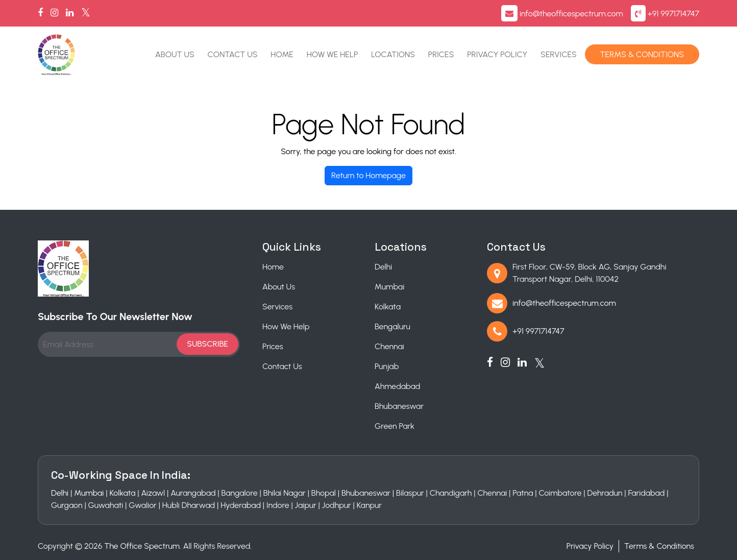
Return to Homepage (368, 175)
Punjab (387, 366)
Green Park (395, 426)
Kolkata (388, 307)
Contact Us (233, 54)
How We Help (333, 54)
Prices (441, 54)
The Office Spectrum (142, 546)
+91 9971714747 (673, 14)
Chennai (389, 346)
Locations (393, 54)
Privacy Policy (497, 54)
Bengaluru (392, 326)
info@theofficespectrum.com (571, 14)
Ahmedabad (397, 386)
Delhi (383, 267)
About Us (175, 54)
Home (282, 54)
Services (559, 54)
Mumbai (389, 287)
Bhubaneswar (399, 406)
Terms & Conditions (642, 54)
